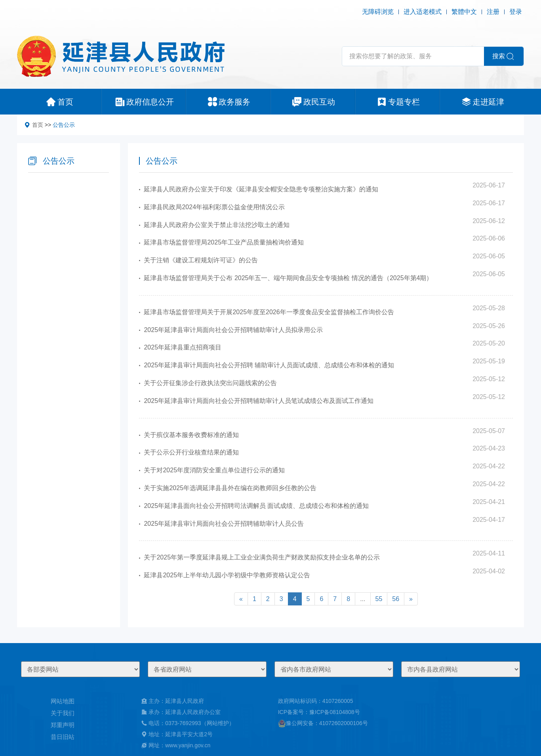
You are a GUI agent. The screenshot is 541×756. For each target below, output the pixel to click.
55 (379, 599)
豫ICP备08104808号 (335, 712)
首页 (38, 125)
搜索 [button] (499, 56)
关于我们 (63, 713)
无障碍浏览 (378, 12)
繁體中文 (464, 12)
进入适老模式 (423, 12)
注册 (493, 12)
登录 (516, 12)
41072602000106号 (344, 723)
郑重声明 (63, 725)
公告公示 (64, 125)
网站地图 (63, 701)
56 (396, 599)
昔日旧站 (63, 737)
